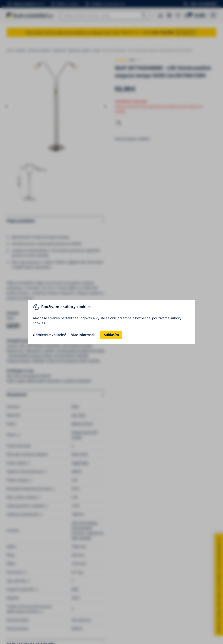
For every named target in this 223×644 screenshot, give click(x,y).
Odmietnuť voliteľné (49, 335)
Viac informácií (83, 335)
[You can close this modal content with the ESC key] (111, 322)
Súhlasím (111, 335)
